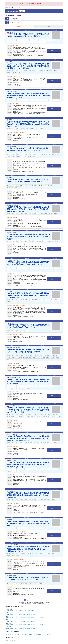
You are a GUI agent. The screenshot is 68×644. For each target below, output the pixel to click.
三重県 (7, 621)
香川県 (33, 625)
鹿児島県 (33, 628)
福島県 (33, 611)
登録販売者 (13, 640)
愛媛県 (37, 625)
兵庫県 (24, 621)
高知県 (41, 625)
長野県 (29, 618)
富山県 (12, 618)
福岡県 (7, 628)
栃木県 (12, 614)
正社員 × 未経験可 (38, 634)
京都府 (16, 621)
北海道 (7, 611)
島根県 (12, 625)
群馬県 (16, 614)
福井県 (20, 618)
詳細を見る (54, 51)
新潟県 (7, 618)
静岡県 (37, 618)
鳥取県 (7, 625)
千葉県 (24, 614)
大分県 (24, 628)
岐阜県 (33, 618)
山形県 (29, 611)
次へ (39, 600)
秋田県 (24, 611)
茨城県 (7, 614)
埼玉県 (20, 614)
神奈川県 (33, 614)
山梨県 (24, 618)
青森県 (12, 611)
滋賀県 (12, 621)
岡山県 (16, 625)
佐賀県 (12, 628)
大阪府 (20, 621)
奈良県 (29, 621)
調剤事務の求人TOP (9, 7)
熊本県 (20, 628)
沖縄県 (38, 628)
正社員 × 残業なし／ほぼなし (27, 634)
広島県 (20, 625)
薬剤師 (7, 640)
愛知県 (41, 618)
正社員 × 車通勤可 (47, 634)
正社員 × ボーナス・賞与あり (12, 634)
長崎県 (16, 628)
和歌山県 (33, 621)
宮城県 (20, 611)
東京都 (29, 614)
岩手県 (16, 611)
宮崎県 (29, 628)
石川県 (16, 618)
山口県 (24, 625)
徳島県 (29, 625)
